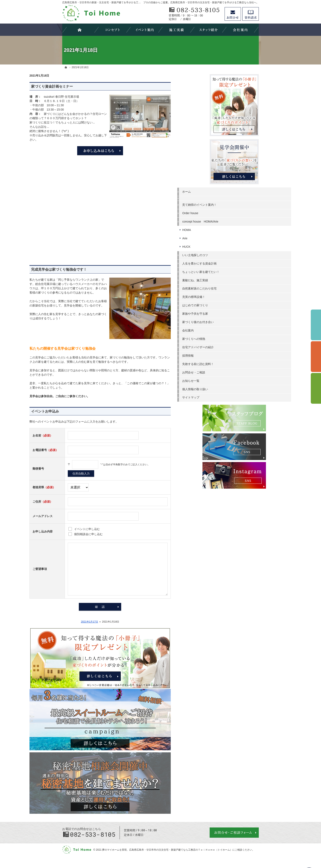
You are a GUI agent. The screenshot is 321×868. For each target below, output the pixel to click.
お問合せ (233, 14)
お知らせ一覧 (223, 380)
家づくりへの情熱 (226, 338)
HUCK (219, 246)
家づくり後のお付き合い (230, 321)
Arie (217, 238)
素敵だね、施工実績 (227, 280)
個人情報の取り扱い (227, 389)
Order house (223, 212)
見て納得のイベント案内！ (232, 204)
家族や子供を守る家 (227, 313)
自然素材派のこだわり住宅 (232, 288)
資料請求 (251, 14)
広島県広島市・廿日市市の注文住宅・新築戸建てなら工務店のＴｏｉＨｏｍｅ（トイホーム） (181, 850)
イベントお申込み (78, 411)
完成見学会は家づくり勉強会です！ (92, 270)
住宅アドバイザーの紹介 (230, 347)
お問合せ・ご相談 (226, 372)
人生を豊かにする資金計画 (232, 263)
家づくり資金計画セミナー (85, 86)
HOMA (219, 229)
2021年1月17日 (122, 622)
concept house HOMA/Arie (233, 221)
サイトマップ (223, 397)
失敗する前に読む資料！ (230, 363)
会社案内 (220, 330)
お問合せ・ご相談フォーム (234, 833)
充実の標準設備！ (226, 296)
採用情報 (220, 355)
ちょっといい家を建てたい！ (233, 271)
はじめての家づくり (227, 305)
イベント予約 (316, 325)
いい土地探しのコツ (227, 254)
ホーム (219, 191)
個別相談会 (316, 357)
